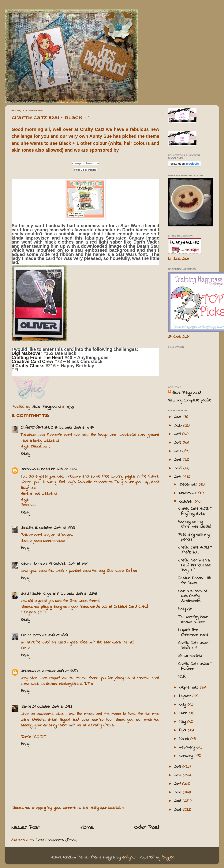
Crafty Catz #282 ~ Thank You (195, 550)
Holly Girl (185, 609)
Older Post (147, 828)
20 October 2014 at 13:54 (57, 671)
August (186, 696)
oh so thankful (190, 656)
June (184, 713)
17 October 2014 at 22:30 (57, 469)
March (185, 739)
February (188, 748)
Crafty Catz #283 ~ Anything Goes (195, 511)
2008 (179, 810)
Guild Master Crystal (38, 594)
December (189, 485)
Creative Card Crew (32, 361)
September (190, 688)
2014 (178, 477)
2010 (178, 792)
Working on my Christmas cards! (194, 524)
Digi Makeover (28, 353)
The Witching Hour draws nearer (193, 620)
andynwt (129, 858)
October (187, 502)
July (183, 705)
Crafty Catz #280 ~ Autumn (195, 667)
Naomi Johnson (34, 564)
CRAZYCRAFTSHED (37, 428)
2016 (178, 460)
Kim (24, 635)
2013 (178, 767)
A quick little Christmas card (193, 633)
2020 (179, 426)
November (189, 493)
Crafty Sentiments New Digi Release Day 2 (195, 565)
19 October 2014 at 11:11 (68, 564)
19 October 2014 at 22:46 (77, 594)
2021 (178, 417)
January (187, 756)
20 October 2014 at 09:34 (48, 635)
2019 (178, 434)
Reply (25, 454)
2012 (178, 775)
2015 (179, 468)
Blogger (168, 858)
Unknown (28, 469)
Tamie (26, 707)
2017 (178, 451)
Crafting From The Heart (37, 357)
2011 (178, 784)
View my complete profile (190, 401)
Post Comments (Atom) (56, 840)
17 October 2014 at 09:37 (74, 428)
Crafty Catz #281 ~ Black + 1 (195, 646)
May (183, 722)
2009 (178, 801)
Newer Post (26, 828)
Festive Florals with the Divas (195, 581)
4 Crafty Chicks (28, 366)
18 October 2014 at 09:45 (55, 528)
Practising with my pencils (194, 537)
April (183, 730)
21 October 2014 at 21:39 (52, 707)
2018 (178, 443)
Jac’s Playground (186, 393)
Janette (27, 528)
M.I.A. (182, 677)
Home (87, 828)
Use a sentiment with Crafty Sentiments (193, 596)
